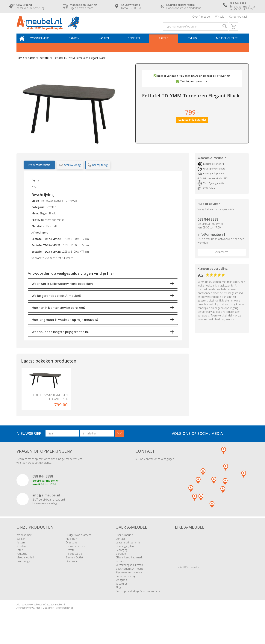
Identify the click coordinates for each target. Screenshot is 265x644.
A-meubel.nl (59, 619)
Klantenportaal (238, 18)
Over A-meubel (201, 18)
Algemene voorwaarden (130, 586)
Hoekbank (72, 553)
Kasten (107, 44)
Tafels (165, 44)
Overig (193, 44)
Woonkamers (45, 44)
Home (20, 65)
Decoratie (72, 575)
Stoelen (136, 44)
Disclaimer (48, 622)
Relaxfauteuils (74, 568)
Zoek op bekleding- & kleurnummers (138, 605)
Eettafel (71, 564)
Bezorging (121, 564)
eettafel (43, 65)
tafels (30, 65)
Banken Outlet (75, 571)
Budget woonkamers (78, 549)
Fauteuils (22, 568)
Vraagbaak (122, 594)
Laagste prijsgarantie (128, 556)
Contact (222, 259)
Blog (118, 601)
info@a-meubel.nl (211, 241)
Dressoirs (72, 556)
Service (120, 575)
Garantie (121, 568)
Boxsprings (23, 575)
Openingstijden (125, 560)
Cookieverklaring (125, 590)
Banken (78, 44)
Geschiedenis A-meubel (130, 583)
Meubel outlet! (227, 44)
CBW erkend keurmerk (129, 571)
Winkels (220, 18)
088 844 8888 (208, 226)
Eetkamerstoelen (76, 560)
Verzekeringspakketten (129, 579)
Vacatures (122, 598)
